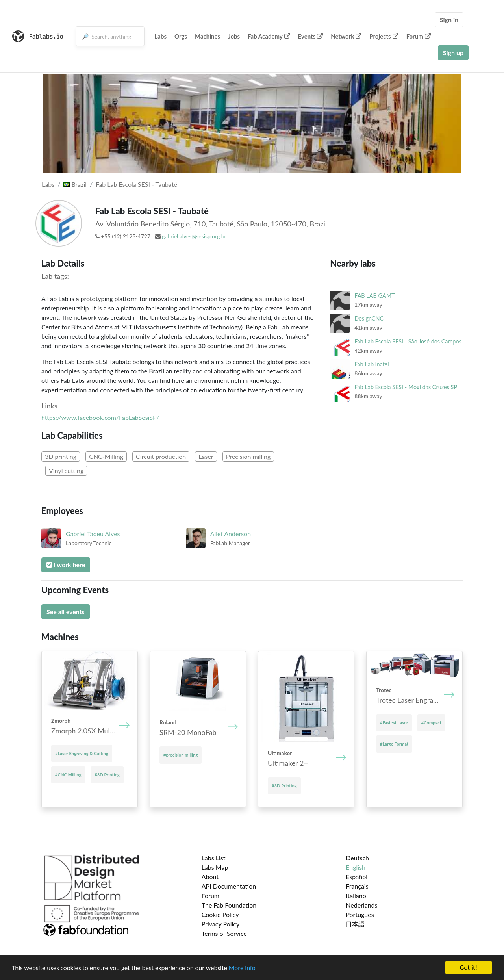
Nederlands (361, 905)
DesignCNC (369, 318)
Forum (419, 36)
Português (360, 914)
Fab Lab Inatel (372, 364)
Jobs (234, 36)
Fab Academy (269, 36)
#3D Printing (107, 775)
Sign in (449, 19)
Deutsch (357, 858)
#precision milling (181, 755)
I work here (66, 565)
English (356, 867)
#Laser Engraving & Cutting (82, 753)
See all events (66, 612)
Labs (160, 36)
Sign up (453, 53)
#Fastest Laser (394, 723)
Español (357, 877)
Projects (384, 36)
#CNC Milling (68, 775)
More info (242, 968)
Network (346, 36)
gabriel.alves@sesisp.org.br (194, 236)
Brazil (75, 184)
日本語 (355, 924)
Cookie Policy (220, 914)
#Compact (431, 723)
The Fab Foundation (229, 905)
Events (311, 36)
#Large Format (394, 744)
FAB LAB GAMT (374, 296)
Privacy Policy (221, 924)
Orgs (181, 36)
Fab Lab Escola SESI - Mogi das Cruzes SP (406, 387)
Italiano (356, 896)
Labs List (214, 858)
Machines (208, 36)
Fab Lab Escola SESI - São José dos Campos (408, 341)
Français (357, 886)
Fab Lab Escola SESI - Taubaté (136, 184)
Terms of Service (224, 933)
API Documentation (229, 886)
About (210, 877)
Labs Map (215, 867)
